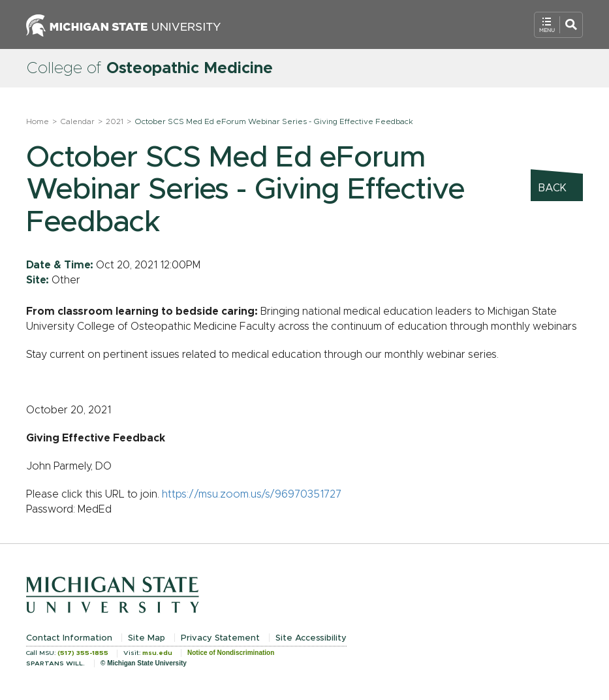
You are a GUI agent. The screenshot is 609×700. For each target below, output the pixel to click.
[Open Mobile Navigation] (558, 25)
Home (38, 121)
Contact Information (69, 638)
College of (149, 69)
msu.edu (157, 653)
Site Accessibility (311, 638)
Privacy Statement (220, 638)
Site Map (147, 638)
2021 (115, 121)
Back (553, 188)
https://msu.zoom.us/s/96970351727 (252, 494)
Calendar (77, 121)
